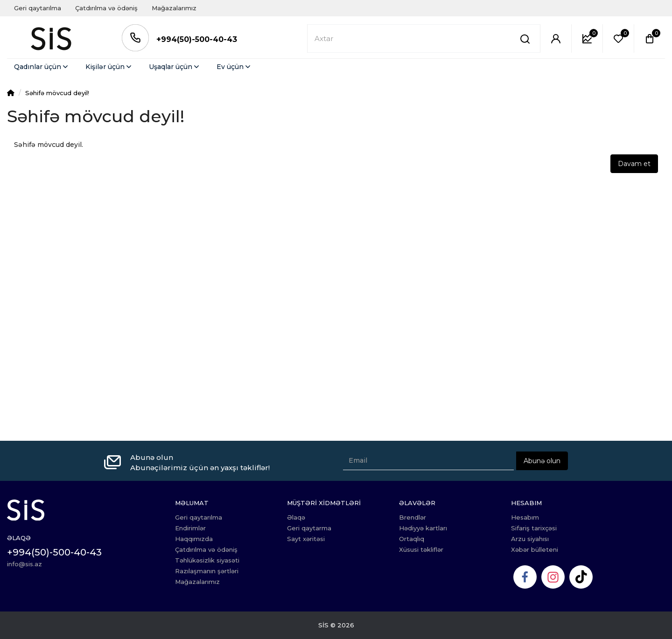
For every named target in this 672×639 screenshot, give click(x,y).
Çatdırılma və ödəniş (106, 8)
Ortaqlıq (412, 539)
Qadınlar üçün (42, 67)
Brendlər (413, 517)
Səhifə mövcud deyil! (57, 93)
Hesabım (525, 517)
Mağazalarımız (174, 8)
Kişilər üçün (109, 67)
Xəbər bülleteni (535, 549)
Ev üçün (234, 67)
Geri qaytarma (309, 528)
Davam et (634, 164)
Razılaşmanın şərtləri (207, 571)
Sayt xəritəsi (306, 539)
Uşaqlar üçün (175, 67)
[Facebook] (525, 577)
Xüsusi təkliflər (421, 549)
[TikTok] (581, 577)
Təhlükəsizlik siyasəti (207, 560)
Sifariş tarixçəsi (534, 528)
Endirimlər (190, 528)
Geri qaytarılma (38, 8)
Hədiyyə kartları (423, 528)
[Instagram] (553, 577)
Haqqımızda (194, 539)
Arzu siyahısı (530, 539)
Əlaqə (296, 517)
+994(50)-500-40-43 (197, 39)
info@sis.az (24, 564)
